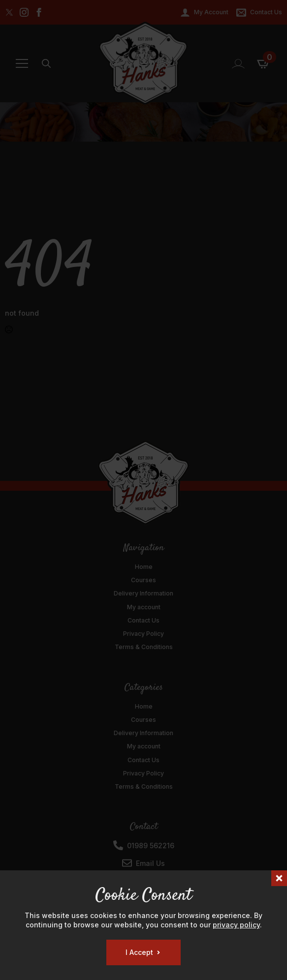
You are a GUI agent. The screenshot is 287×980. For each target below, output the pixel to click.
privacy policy (236, 925)
